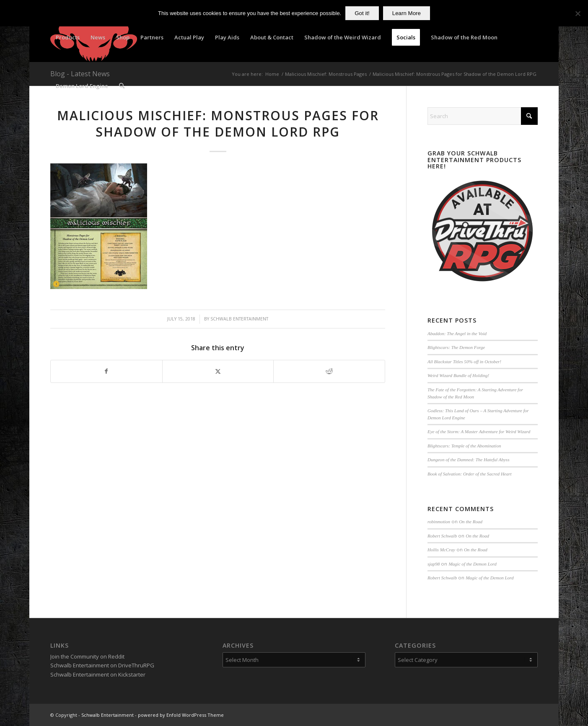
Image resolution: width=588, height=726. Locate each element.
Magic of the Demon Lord (472, 564)
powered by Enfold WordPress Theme (181, 715)
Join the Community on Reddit (87, 656)
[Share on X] (218, 371)
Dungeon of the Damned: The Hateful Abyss (469, 460)
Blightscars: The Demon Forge (456, 347)
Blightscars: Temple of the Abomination (464, 446)
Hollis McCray (441, 550)
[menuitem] (68, 37)
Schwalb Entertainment (239, 319)
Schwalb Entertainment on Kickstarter (98, 674)
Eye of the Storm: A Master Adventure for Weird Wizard (479, 431)
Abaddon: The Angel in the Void (457, 333)
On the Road (471, 522)
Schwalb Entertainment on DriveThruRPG (102, 665)
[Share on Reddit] (329, 371)
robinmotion (439, 522)
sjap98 (434, 564)
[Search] (122, 86)
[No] (578, 13)
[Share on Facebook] (106, 371)
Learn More (407, 13)
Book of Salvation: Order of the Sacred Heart (470, 474)
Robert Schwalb (442, 536)
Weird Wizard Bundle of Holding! (458, 375)
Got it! (362, 13)
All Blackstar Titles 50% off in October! (464, 362)
